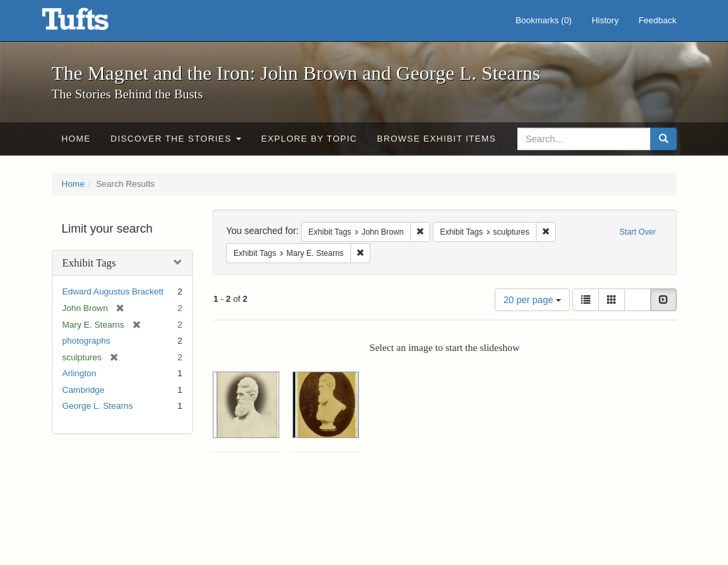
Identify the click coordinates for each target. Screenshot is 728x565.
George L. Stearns (98, 406)
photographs (86, 341)
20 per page (532, 300)
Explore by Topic (309, 139)
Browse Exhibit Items (436, 139)
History (605, 20)
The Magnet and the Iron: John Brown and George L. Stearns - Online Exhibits (92, 23)
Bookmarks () (544, 20)
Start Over (638, 232)
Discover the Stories (176, 139)
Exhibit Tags (89, 263)
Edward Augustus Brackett (113, 291)
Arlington (79, 373)
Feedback (657, 20)
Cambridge (84, 390)
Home (76, 139)
